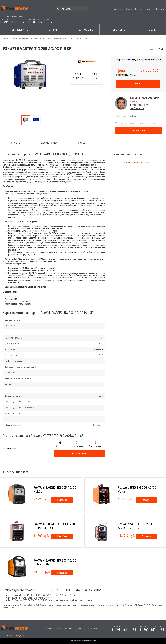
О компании (119, 9)
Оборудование (20, 30)
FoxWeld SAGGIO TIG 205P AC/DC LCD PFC (135, 526)
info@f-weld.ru (137, 108)
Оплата (129, 9)
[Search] (72, 9)
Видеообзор (120, 30)
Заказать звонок (138, 130)
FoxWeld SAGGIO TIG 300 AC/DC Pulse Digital (55, 562)
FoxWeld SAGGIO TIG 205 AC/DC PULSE (55, 490)
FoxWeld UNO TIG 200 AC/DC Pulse (137, 490)
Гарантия (150, 9)
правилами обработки (134, 124)
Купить (138, 84)
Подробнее (62, 500)
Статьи (153, 30)
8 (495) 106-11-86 (12, 22)
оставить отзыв (79, 453)
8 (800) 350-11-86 (40, 22)
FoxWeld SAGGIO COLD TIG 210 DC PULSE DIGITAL (54, 526)
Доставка (139, 9)
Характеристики (49, 143)
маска (129, 60)
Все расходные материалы (137, 162)
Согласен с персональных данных (137, 124)
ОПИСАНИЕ (15, 143)
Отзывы (53, 30)
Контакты (160, 9)
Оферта (86, 629)
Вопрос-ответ (86, 30)
